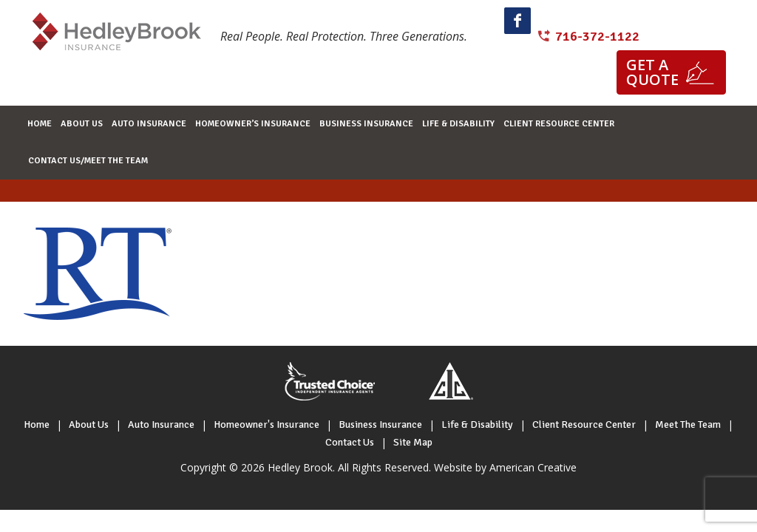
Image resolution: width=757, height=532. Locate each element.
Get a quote (652, 72)
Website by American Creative (505, 467)
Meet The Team (688, 424)
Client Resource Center (584, 424)
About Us (89, 424)
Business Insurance (380, 424)
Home (37, 424)
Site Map (413, 442)
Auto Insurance (161, 424)
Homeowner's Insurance (267, 424)
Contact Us (350, 442)
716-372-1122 (597, 36)
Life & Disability (477, 424)
